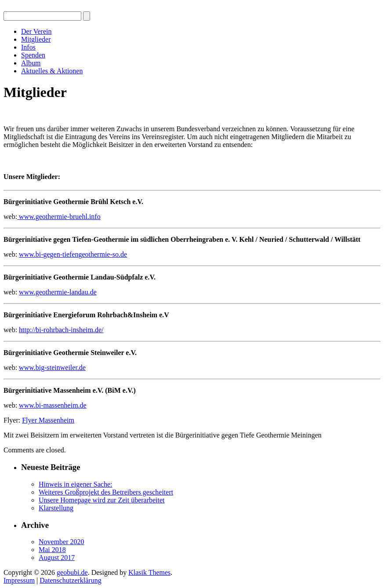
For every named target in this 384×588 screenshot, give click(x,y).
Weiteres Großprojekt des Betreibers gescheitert (106, 492)
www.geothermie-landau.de (58, 292)
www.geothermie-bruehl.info (59, 217)
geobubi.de (72, 572)
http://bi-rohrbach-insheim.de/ (61, 330)
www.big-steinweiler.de (52, 367)
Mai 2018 (52, 550)
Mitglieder (36, 39)
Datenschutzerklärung (70, 580)
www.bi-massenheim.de (53, 405)
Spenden (33, 55)
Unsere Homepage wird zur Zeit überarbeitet (102, 500)
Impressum (19, 580)
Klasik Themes (149, 572)
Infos (28, 47)
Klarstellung (56, 508)
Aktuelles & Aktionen (52, 71)
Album (31, 63)
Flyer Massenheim (48, 420)
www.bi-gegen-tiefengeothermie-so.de (73, 254)
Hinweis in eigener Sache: (76, 484)
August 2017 (57, 558)
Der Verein (36, 31)
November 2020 (62, 542)
